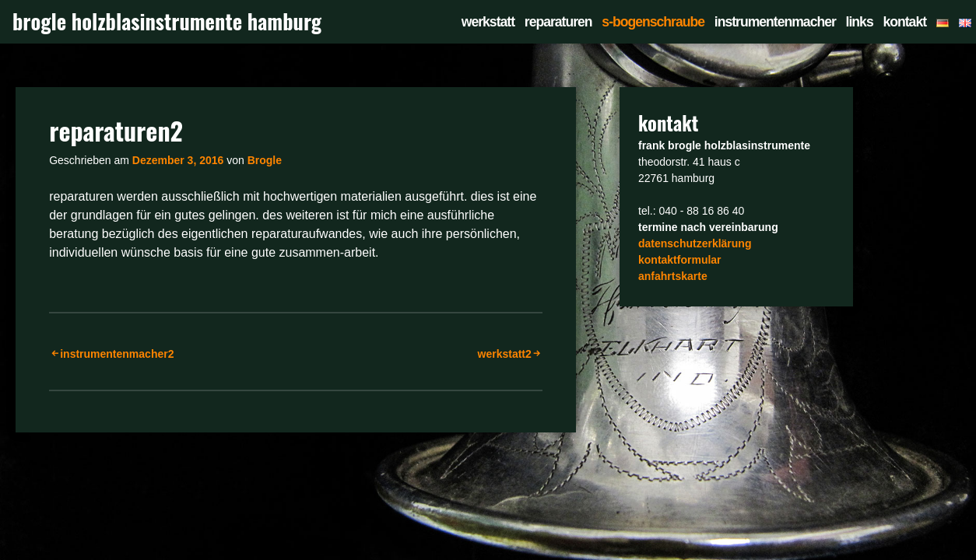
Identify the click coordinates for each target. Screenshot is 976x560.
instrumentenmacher (775, 22)
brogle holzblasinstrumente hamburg (167, 21)
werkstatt (488, 22)
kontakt (904, 22)
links (860, 22)
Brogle (265, 160)
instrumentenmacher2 (117, 354)
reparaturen (558, 22)
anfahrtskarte (673, 276)
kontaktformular (680, 260)
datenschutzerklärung (695, 243)
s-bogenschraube (653, 22)
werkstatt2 (505, 354)
